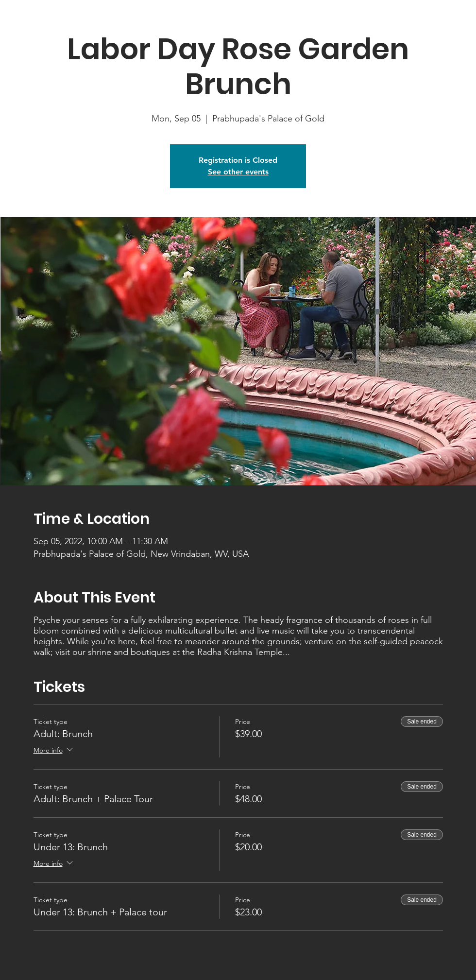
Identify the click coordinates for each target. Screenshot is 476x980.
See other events (238, 172)
